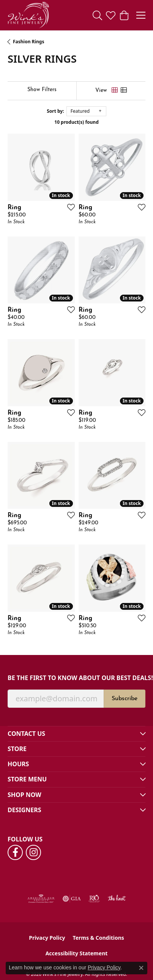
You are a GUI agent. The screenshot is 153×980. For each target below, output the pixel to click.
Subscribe (125, 699)
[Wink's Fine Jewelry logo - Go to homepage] (28, 15)
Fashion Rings (28, 42)
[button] (97, 15)
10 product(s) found (76, 122)
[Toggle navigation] (141, 15)
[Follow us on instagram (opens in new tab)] (33, 852)
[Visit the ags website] (41, 899)
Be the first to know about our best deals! (76, 678)
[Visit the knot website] (117, 899)
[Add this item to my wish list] (69, 207)
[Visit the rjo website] (94, 899)
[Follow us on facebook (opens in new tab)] (15, 852)
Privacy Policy (47, 938)
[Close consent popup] (141, 968)
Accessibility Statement (77, 953)
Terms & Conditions (99, 938)
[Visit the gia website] (72, 899)
